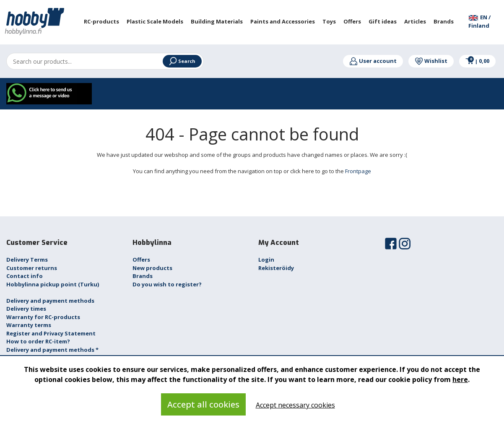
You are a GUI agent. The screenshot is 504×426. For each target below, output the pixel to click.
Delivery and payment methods (50, 301)
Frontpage (358, 171)
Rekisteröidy (276, 268)
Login (266, 260)
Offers (141, 260)
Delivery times (26, 309)
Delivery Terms (27, 260)
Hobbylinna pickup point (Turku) (53, 284)
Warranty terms (29, 325)
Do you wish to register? (167, 284)
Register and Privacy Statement (51, 333)
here (460, 379)
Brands (143, 276)
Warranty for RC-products (43, 317)
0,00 (477, 61)
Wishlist (431, 61)
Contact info (25, 276)
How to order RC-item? (38, 341)
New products (152, 268)
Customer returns (32, 268)
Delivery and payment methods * (52, 350)
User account (373, 61)
